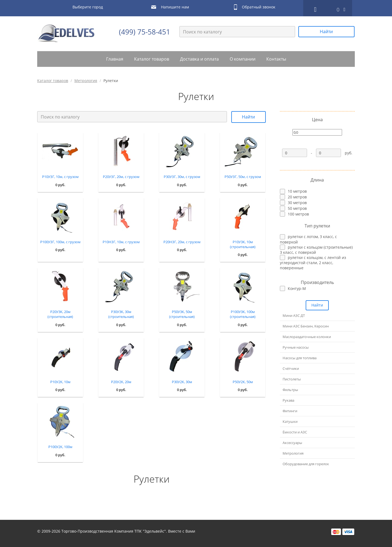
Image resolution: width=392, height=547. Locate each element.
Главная (115, 59)
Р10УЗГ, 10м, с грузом (60, 177)
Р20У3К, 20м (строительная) (60, 314)
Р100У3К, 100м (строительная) (243, 314)
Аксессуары (292, 443)
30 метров (297, 203)
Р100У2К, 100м (60, 447)
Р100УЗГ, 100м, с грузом (60, 242)
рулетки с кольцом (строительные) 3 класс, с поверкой (316, 250)
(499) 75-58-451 (145, 32)
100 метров (298, 214)
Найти (326, 32)
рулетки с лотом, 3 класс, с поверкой (308, 239)
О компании (243, 59)
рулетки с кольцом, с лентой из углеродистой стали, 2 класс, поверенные (313, 263)
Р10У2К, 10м (60, 382)
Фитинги (290, 411)
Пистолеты (292, 379)
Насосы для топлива (300, 358)
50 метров (297, 208)
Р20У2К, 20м (121, 382)
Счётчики (291, 368)
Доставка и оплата (199, 59)
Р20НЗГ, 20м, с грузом (182, 242)
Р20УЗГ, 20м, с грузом (121, 177)
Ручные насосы (296, 347)
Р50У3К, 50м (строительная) (182, 314)
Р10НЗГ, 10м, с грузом (121, 242)
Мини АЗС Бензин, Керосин (306, 326)
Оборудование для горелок (306, 464)
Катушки (290, 421)
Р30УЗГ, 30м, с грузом (182, 177)
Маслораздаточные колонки (307, 337)
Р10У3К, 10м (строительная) (243, 244)
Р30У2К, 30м (182, 382)
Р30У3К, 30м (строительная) (121, 314)
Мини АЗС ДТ (294, 315)
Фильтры (290, 390)
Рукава (288, 400)
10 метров (297, 191)
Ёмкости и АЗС (295, 432)
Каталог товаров (152, 59)
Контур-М (297, 288)
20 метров (297, 197)
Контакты (276, 59)
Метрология (86, 81)
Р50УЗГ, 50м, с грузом (243, 177)
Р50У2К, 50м (243, 382)
